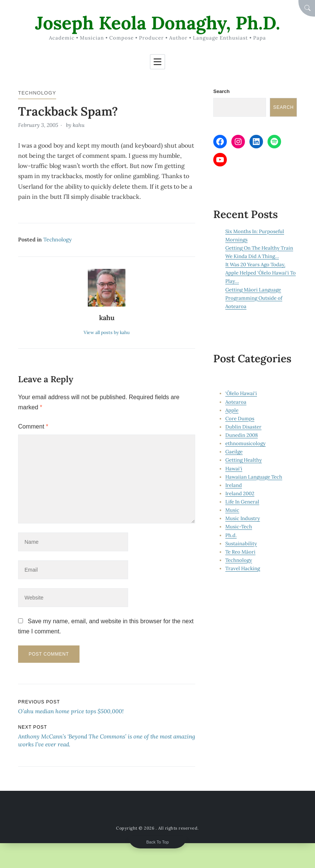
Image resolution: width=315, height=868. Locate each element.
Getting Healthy (244, 460)
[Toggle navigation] (157, 62)
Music (232, 510)
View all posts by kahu (107, 332)
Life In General (242, 502)
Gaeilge (234, 452)
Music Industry (243, 518)
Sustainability (241, 544)
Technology (37, 93)
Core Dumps (240, 419)
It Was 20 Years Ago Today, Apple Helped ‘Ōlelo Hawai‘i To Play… (261, 273)
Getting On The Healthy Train (259, 248)
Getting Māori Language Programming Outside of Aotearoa (254, 298)
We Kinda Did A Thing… (252, 256)
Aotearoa (236, 402)
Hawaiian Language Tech (254, 477)
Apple (232, 410)
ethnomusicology (245, 443)
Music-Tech (239, 527)
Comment (33, 426)
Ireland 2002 (240, 493)
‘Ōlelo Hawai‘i (241, 393)
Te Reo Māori (240, 552)
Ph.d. (231, 535)
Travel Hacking (243, 568)
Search (221, 91)
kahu (79, 125)
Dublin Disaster (243, 427)
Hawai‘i (234, 469)
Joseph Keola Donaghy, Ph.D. (157, 23)
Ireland (234, 485)
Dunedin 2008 (242, 435)
